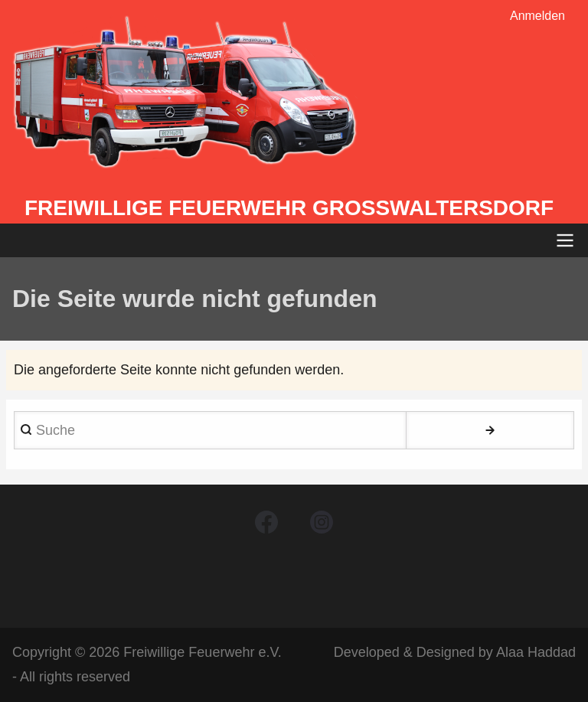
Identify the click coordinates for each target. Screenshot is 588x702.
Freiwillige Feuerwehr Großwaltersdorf (289, 208)
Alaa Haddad (536, 652)
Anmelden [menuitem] (537, 16)
